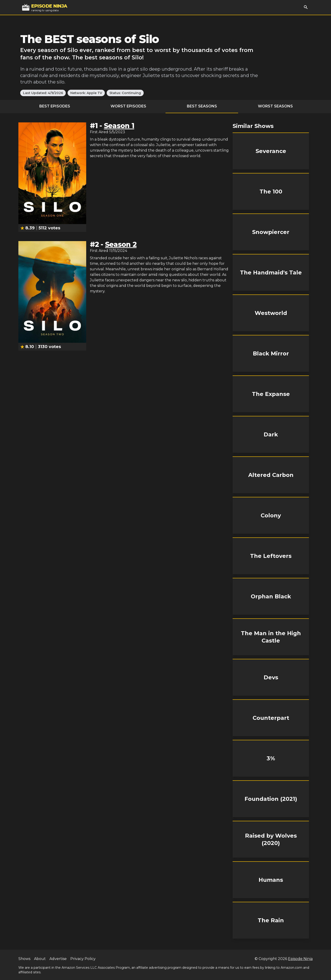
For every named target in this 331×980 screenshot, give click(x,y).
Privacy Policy (83, 959)
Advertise (58, 959)
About (40, 959)
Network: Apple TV (86, 93)
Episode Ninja (300, 959)
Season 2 (121, 244)
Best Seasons (202, 106)
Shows (24, 959)
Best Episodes (55, 106)
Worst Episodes (128, 106)
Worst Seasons (275, 106)
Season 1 (119, 126)
